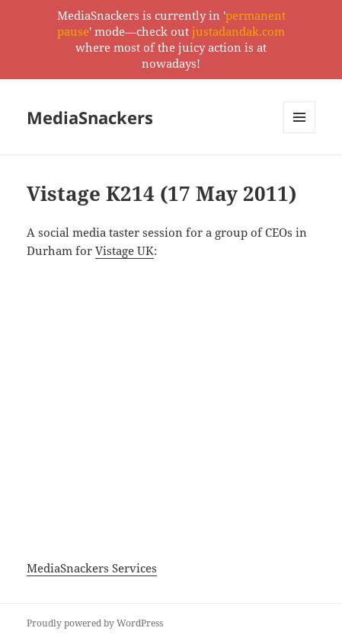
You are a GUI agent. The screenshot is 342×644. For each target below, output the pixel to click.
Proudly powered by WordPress (95, 623)
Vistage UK (125, 250)
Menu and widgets (300, 133)
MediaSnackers (90, 117)
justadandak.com (238, 31)
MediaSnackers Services (92, 568)
